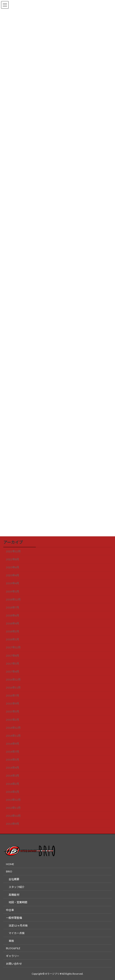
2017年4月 (12, 672)
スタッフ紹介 (17, 887)
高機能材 (14, 895)
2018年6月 (12, 615)
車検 (11, 941)
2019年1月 (12, 591)
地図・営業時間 (18, 902)
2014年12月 (13, 727)
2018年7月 (12, 607)
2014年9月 (12, 744)
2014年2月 (12, 784)
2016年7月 (12, 696)
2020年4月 (12, 575)
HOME (10, 864)
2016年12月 (13, 680)
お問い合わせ (14, 964)
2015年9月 (12, 704)
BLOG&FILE (13, 948)
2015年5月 (12, 711)
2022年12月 (13, 551)
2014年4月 (12, 768)
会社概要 (14, 879)
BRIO (9, 872)
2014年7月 (12, 752)
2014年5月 (12, 760)
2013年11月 (13, 808)
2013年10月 (13, 816)
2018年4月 (12, 623)
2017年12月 (13, 647)
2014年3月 (12, 776)
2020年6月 (12, 567)
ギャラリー (13, 956)
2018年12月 (13, 599)
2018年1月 (12, 639)
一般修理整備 (14, 918)
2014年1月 (12, 792)
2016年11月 (13, 688)
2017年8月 (12, 655)
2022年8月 (12, 559)
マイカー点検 (17, 933)
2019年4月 (12, 583)
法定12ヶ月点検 (18, 926)
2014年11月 (13, 736)
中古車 (10, 910)
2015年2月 (12, 719)
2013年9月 (12, 824)
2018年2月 (12, 631)
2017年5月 (12, 663)
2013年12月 (13, 800)
